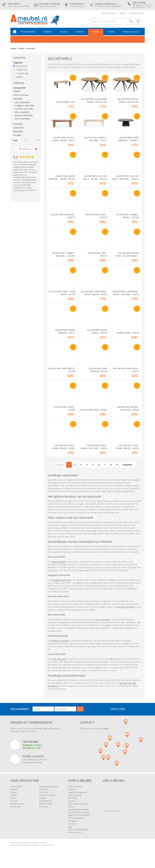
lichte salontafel (59, 661)
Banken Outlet (46, 806)
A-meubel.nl (43, 845)
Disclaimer (35, 847)
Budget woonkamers (49, 789)
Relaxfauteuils (46, 803)
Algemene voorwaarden (79, 817)
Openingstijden (75, 797)
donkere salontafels (24, 118)
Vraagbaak (73, 823)
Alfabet (18, 79)
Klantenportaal (136, 14)
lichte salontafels (22, 121)
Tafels (96, 34)
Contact (72, 792)
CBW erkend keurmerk (78, 806)
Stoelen (80, 34)
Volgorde (18, 65)
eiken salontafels (22, 105)
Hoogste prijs (21, 76)
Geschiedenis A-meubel (79, 815)
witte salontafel (102, 622)
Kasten (64, 34)
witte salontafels (22, 114)
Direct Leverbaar (21, 97)
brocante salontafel (126, 609)
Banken (49, 34)
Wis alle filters (25, 151)
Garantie (72, 803)
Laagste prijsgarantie (78, 795)
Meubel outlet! (131, 34)
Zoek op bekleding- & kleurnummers (78, 833)
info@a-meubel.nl (33, 758)
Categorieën (19, 90)
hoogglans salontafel (61, 582)
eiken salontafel (59, 564)
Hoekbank (44, 792)
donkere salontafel (60, 643)
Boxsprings (15, 809)
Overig (111, 34)
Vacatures (73, 826)
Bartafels (17, 137)
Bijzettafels (18, 134)
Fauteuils (14, 803)
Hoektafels (18, 126)
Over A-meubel (109, 14)
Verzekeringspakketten (79, 812)
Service (71, 809)
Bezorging (73, 800)
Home (13, 51)
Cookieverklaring (76, 820)
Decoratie (44, 809)
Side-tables (18, 130)
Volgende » (128, 467)
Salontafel (18, 101)
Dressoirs (44, 795)
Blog (70, 829)
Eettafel (17, 93)
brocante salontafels (24, 111)
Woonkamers (29, 34)
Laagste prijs (21, 72)
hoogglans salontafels (25, 108)
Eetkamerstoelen (47, 797)
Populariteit (20, 68)
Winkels (123, 14)
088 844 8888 (30, 744)
